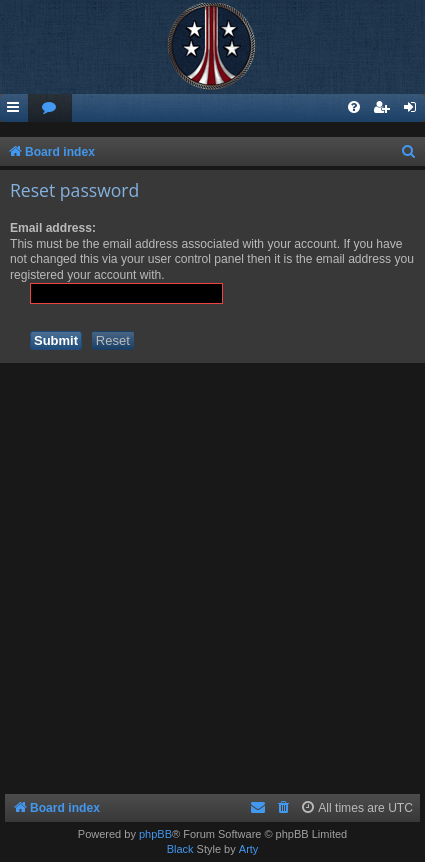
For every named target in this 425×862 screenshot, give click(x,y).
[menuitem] (50, 108)
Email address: (53, 228)
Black (180, 849)
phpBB (155, 834)
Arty (249, 849)
